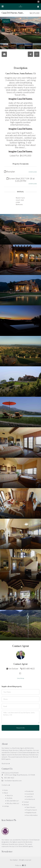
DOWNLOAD (33, 172)
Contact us (6, 785)
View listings (21, 678)
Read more (6, 763)
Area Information (32, 815)
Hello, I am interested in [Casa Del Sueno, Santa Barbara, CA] (20, 717)
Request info (21, 728)
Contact (26, 802)
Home (6, 790)
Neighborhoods (31, 813)
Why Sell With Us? (13, 801)
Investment (30, 794)
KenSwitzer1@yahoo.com (13, 781)
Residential (30, 791)
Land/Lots (29, 797)
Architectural (30, 799)
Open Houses (31, 807)
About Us (10, 795)
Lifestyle (26, 805)
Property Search (31, 810)
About (6, 793)
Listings (6, 806)
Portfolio (9, 798)
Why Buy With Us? (13, 803)
